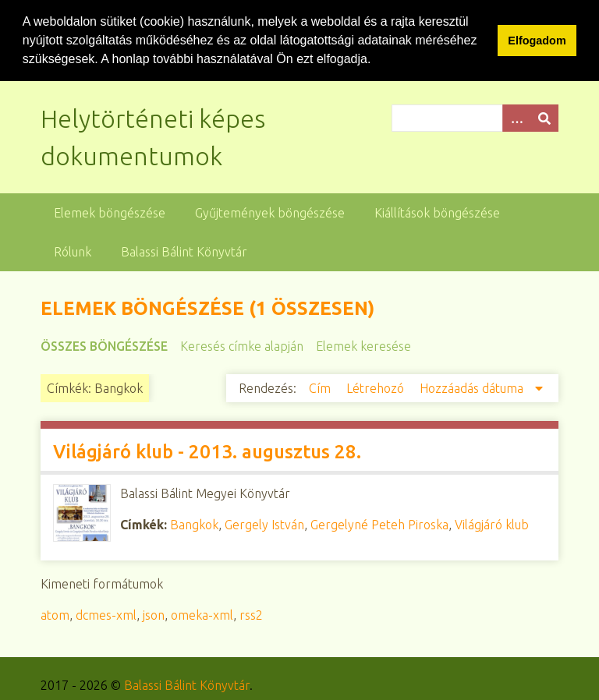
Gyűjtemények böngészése (270, 213)
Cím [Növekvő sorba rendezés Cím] (321, 388)
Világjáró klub (492, 525)
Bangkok (194, 525)
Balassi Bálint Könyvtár (184, 252)
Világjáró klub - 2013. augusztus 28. (207, 452)
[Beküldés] (544, 118)
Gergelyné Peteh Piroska (379, 525)
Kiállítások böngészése (437, 213)
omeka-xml (202, 615)
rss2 (251, 615)
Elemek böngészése (110, 213)
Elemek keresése (363, 346)
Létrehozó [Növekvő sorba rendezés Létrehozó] (377, 388)
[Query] (475, 118)
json (154, 615)
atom (55, 615)
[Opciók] (516, 118)
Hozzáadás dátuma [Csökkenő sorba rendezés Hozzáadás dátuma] (473, 388)
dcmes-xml (106, 615)
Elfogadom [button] (537, 41)
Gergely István (264, 525)
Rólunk (73, 252)
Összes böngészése (104, 346)
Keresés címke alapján (242, 346)
